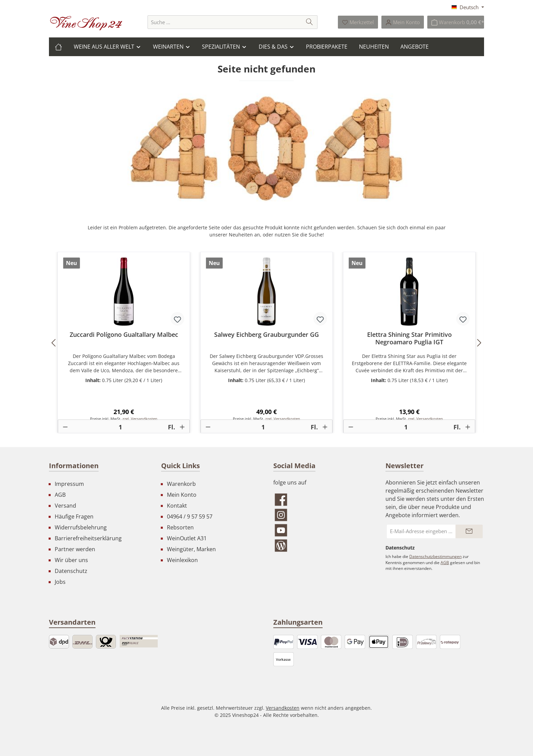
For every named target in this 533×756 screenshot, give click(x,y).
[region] (266, 343)
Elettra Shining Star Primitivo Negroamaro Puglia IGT (409, 338)
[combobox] (225, 22)
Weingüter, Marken (191, 549)
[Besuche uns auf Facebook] (323, 500)
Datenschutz (71, 571)
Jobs (60, 582)
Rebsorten (180, 527)
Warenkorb (181, 484)
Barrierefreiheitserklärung (88, 538)
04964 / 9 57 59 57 (190, 516)
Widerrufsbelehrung (81, 527)
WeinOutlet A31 (187, 538)
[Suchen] (310, 22)
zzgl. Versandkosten (140, 419)
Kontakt (177, 506)
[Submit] (469, 531)
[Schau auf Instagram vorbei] (323, 515)
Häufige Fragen (74, 516)
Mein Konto (182, 495)
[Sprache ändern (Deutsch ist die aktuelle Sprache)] (468, 7)
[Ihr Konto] (403, 22)
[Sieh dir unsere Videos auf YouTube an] (323, 530)
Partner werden (75, 549)
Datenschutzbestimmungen (435, 556)
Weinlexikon (182, 560)
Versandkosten (283, 708)
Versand (65, 506)
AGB (60, 495)
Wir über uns (71, 560)
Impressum (69, 484)
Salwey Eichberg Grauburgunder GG (266, 335)
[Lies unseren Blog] (323, 546)
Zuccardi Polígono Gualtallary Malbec (124, 335)
